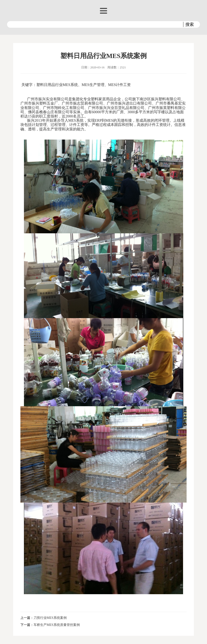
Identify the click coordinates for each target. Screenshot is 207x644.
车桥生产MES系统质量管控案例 (57, 625)
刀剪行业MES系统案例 (50, 618)
